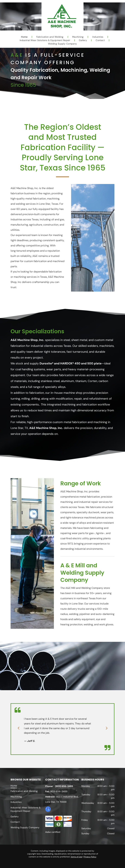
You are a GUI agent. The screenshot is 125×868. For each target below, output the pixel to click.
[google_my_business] (48, 810)
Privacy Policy (90, 857)
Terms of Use (76, 857)
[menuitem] (25, 37)
